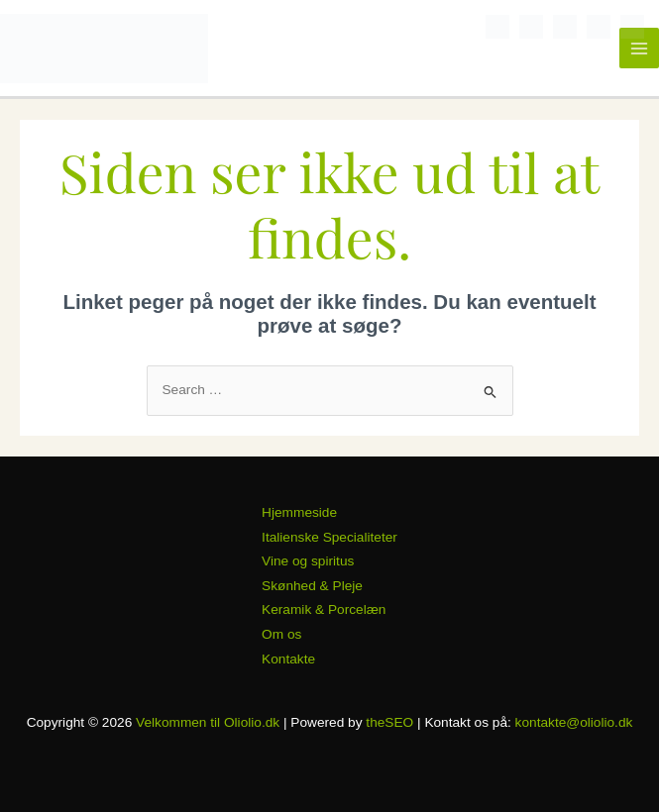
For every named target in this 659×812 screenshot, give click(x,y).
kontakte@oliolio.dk (574, 722)
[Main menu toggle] (640, 48)
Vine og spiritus (308, 561)
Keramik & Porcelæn (324, 609)
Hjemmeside (299, 512)
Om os (281, 634)
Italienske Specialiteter (329, 537)
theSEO (389, 722)
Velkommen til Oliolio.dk (208, 722)
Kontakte (288, 659)
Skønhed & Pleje (312, 586)
